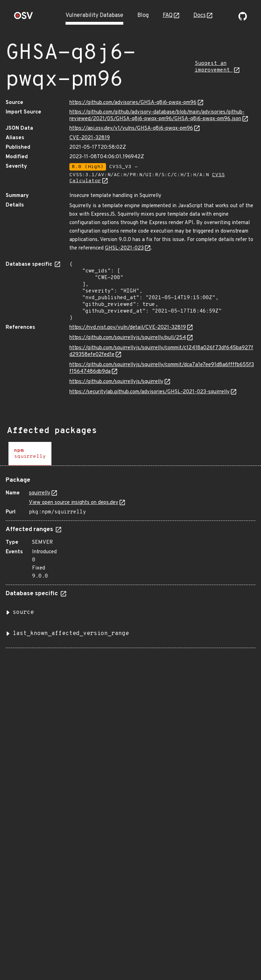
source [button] (23, 612)
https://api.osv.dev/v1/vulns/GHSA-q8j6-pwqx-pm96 (131, 128)
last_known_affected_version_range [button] (71, 634)
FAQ (168, 16)
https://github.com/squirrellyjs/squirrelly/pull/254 (128, 338)
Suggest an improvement (214, 67)
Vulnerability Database (94, 16)
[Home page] (24, 18)
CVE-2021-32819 (90, 138)
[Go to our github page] (243, 19)
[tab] (30, 454)
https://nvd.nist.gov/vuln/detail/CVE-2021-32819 (128, 328)
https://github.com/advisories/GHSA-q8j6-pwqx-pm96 (133, 103)
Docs (200, 16)
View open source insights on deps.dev (74, 503)
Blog (143, 16)
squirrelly (40, 493)
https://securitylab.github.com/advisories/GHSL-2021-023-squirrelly (150, 392)
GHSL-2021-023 (124, 248)
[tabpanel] (130, 560)
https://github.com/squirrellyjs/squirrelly (116, 382)
